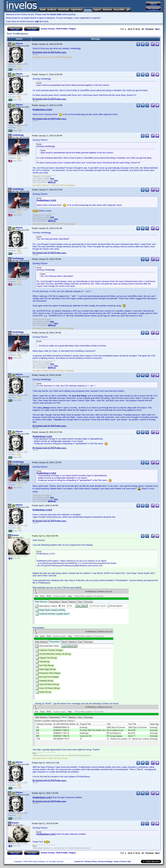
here (52, 178)
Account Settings (105, 861)
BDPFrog (52, 182)
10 (129, 29)
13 (136, 29)
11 (131, 29)
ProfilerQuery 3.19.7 (42, 797)
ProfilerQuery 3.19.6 (42, 510)
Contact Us (79, 861)
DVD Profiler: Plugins (66, 29)
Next (158, 29)
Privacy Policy (91, 861)
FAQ (129, 861)
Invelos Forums (48, 29)
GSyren (19, 43)
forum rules (56, 14)
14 (139, 29)
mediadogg (18, 135)
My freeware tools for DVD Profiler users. (50, 52)
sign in (38, 21)
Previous (149, 29)
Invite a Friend (120, 861)
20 (143, 29)
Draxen (15, 535)
